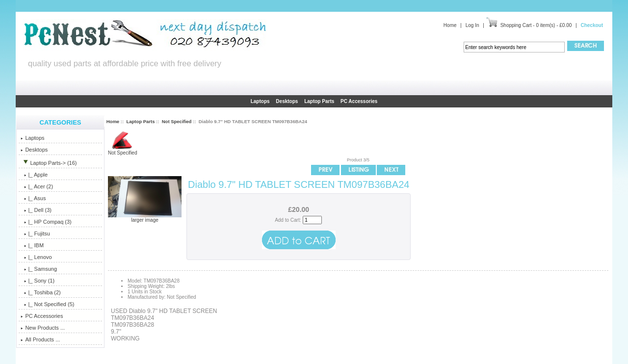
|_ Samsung (39, 269)
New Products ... (43, 328)
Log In (472, 25)
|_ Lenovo (36, 257)
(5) (47, 304)
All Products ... (40, 339)
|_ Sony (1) (38, 281)
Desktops (287, 101)
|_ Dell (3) (36, 210)
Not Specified (177, 121)
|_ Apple (34, 175)
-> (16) (49, 163)
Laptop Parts (140, 121)
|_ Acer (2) (37, 186)
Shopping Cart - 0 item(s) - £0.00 (536, 25)
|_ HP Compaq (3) (46, 222)
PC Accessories (359, 101)
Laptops (260, 101)
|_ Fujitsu (35, 234)
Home (450, 25)
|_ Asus (33, 198)
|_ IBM (32, 245)
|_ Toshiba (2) (40, 292)
